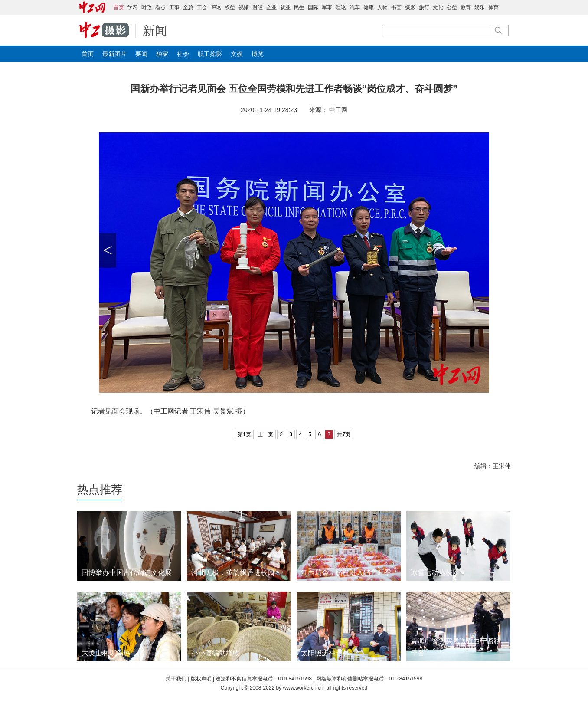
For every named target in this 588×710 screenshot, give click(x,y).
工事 (174, 7)
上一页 (265, 434)
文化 (438, 7)
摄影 (410, 7)
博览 (258, 54)
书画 (396, 7)
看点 (160, 7)
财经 (258, 7)
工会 (202, 7)
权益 (230, 7)
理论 (341, 7)
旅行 (424, 7)
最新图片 (114, 54)
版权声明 (202, 679)
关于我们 (176, 679)
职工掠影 (210, 54)
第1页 (244, 434)
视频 (244, 7)
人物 (382, 7)
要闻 (141, 54)
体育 (493, 7)
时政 (147, 7)
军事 (327, 7)
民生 (299, 7)
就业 (285, 7)
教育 (466, 7)
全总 (188, 7)
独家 (162, 54)
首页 (88, 54)
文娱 (237, 54)
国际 (313, 7)
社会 (183, 54)
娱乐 (480, 7)
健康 (369, 7)
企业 (271, 7)
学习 (133, 7)
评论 (216, 7)
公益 (452, 7)
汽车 (355, 7)
